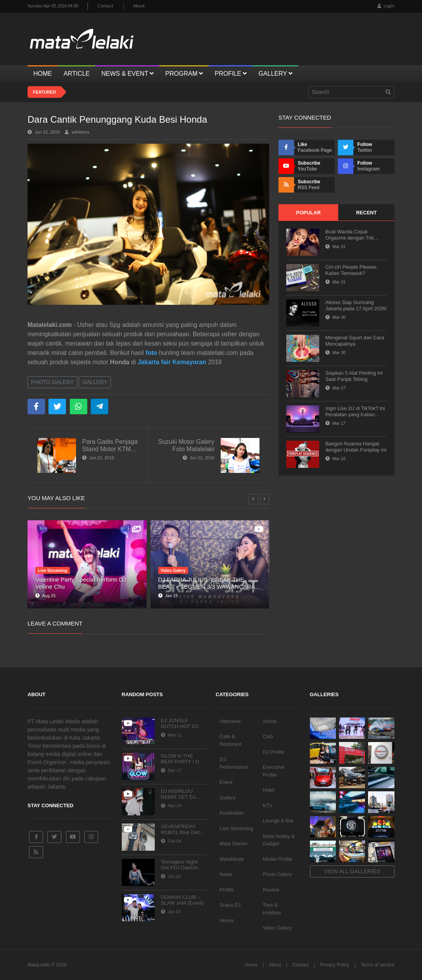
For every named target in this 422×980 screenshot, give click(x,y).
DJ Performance (234, 763)
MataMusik (232, 859)
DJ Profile (273, 752)
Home (251, 965)
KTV (267, 805)
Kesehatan (232, 813)
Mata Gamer (233, 844)
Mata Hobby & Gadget (278, 840)
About (139, 6)
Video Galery (277, 928)
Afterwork (230, 721)
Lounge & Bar (278, 821)
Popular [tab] (308, 213)
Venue (227, 920)
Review (271, 890)
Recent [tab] (366, 213)
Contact (105, 6)
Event (226, 782)
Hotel (268, 790)
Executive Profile (273, 771)
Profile (227, 890)
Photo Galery (52, 382)
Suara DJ (230, 905)
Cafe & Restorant (230, 740)
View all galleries (352, 871)
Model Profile (277, 859)
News (226, 874)
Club (268, 736)
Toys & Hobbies (272, 909)
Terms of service (378, 965)
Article (270, 721)
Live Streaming (236, 828)
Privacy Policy (335, 965)
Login (386, 6)
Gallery (95, 382)
